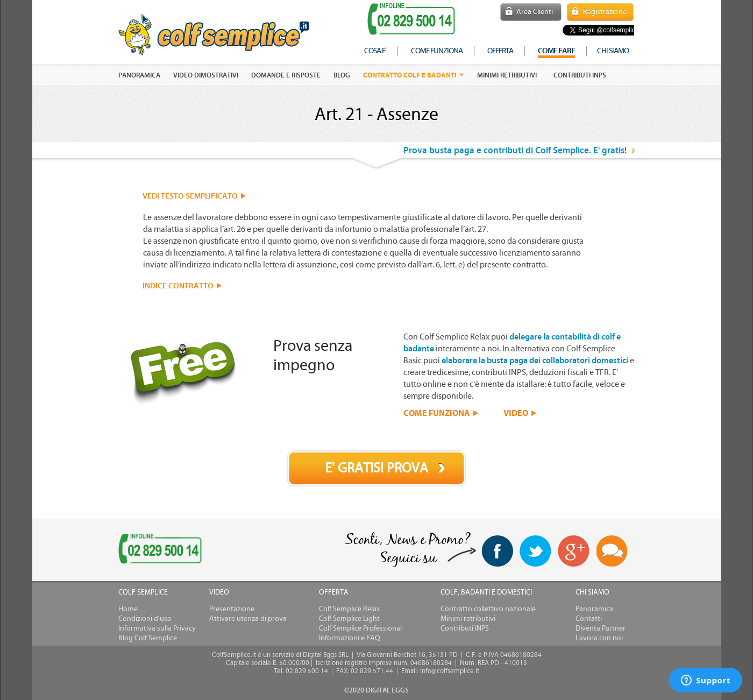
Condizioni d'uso (145, 619)
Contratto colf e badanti (410, 75)
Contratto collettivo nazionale (488, 609)
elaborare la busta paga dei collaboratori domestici (535, 360)
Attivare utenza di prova (248, 619)
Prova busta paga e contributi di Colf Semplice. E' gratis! (515, 150)
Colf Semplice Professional (360, 628)
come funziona (437, 51)
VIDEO (516, 413)
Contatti (589, 619)
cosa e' (375, 51)
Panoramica (594, 609)
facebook (497, 551)
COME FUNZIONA (437, 413)
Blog (342, 75)
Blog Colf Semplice (148, 638)
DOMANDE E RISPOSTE (286, 75)
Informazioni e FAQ (350, 638)
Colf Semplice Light (349, 619)
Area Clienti (535, 12)
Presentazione (232, 609)
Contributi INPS (580, 75)
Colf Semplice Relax (349, 609)
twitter (535, 551)
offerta (500, 51)
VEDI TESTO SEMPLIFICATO (190, 196)
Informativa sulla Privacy (157, 628)
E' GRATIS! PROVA (376, 468)
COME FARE (556, 51)
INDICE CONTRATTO (178, 286)
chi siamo (613, 51)
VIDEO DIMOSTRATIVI (206, 75)
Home (128, 609)
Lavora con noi (599, 638)
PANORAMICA (139, 75)
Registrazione (605, 12)
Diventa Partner (601, 628)
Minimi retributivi (507, 75)
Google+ (574, 551)
